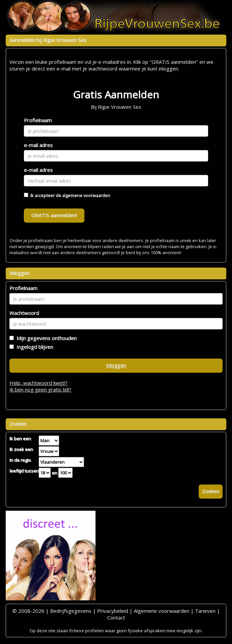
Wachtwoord (24, 313)
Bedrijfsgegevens (71, 611)
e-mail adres (38, 145)
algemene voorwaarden (86, 195)
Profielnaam (38, 120)
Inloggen (116, 365)
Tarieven (205, 611)
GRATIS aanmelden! (54, 215)
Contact (116, 617)
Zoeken (211, 491)
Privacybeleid (113, 611)
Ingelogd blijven (33, 347)
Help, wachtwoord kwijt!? (38, 383)
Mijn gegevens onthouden (45, 338)
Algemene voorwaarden (162, 611)
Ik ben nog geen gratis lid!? (40, 389)
